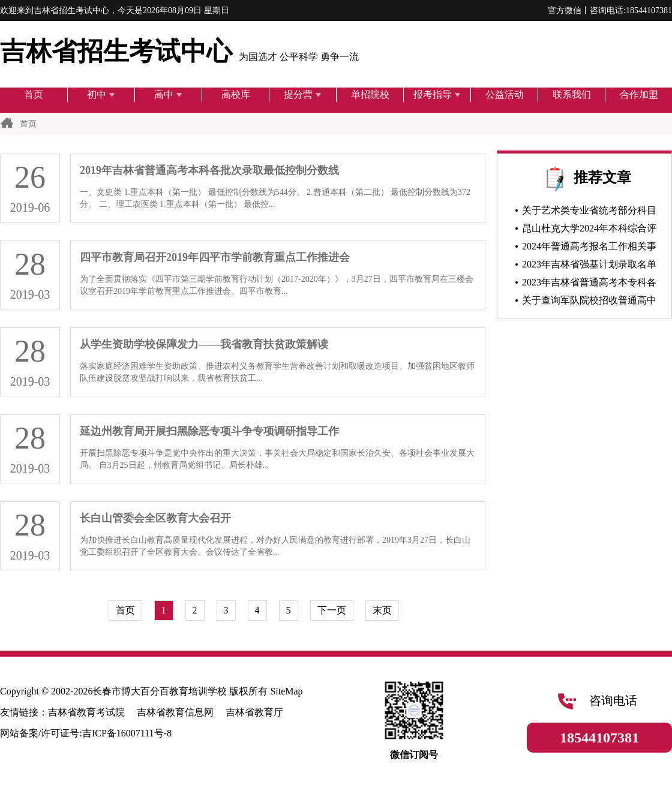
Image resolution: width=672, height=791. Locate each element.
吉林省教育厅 (254, 712)
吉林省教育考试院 (86, 712)
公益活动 (505, 94)
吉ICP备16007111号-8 (127, 733)
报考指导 (437, 94)
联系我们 (572, 94)
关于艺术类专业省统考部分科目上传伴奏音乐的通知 (584, 212)
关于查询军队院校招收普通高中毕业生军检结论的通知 (584, 302)
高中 (168, 94)
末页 (382, 610)
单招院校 (370, 94)
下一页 (332, 610)
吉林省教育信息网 (175, 712)
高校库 (236, 94)
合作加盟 (639, 94)
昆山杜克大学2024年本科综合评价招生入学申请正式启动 (584, 230)
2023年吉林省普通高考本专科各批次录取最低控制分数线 (584, 284)
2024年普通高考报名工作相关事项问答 (584, 248)
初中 (101, 94)
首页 (34, 94)
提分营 (303, 94)
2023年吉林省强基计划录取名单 (586, 264)
